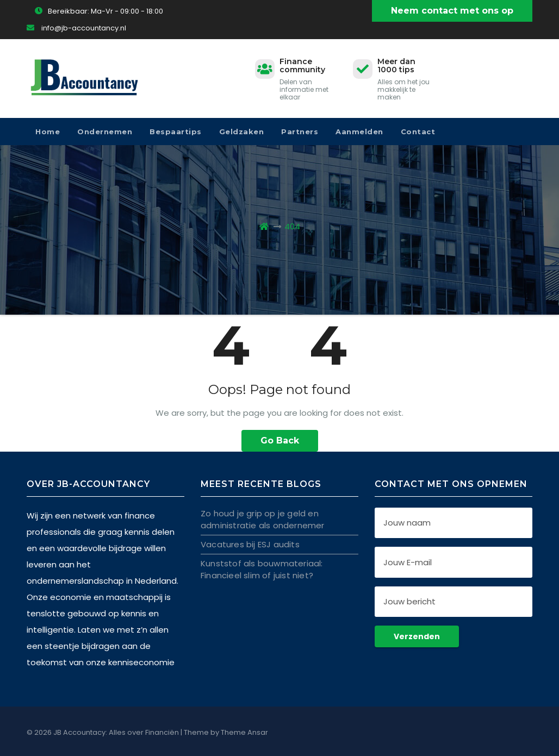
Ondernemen (105, 132)
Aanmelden (359, 132)
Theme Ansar (244, 732)
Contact (418, 132)
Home (48, 132)
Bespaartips (176, 132)
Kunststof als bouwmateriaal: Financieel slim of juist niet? (262, 569)
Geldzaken (242, 132)
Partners (300, 132)
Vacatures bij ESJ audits (250, 544)
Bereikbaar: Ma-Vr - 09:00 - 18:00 (99, 11)
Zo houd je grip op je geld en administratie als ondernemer (263, 519)
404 (292, 226)
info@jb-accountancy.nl (76, 28)
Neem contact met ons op (452, 11)
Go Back (280, 441)
